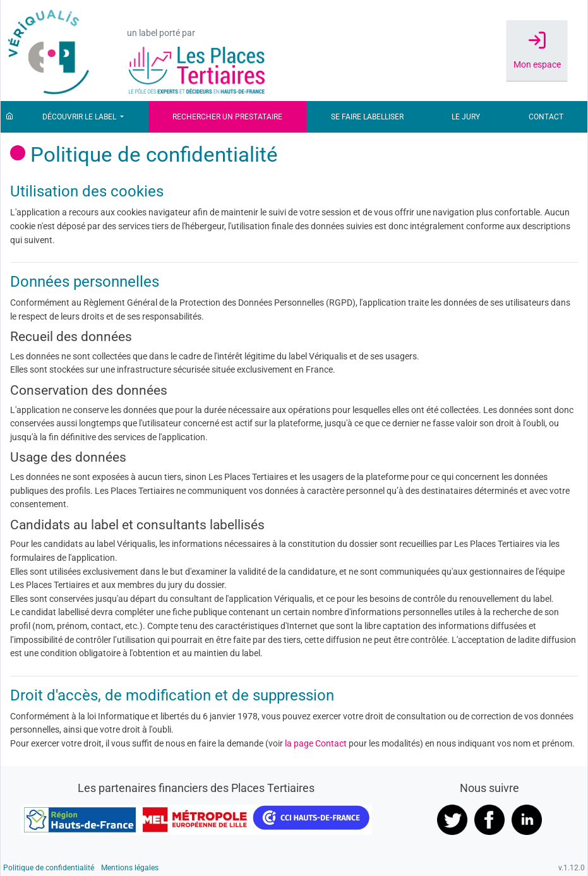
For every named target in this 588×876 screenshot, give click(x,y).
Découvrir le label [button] (80, 117)
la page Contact (316, 744)
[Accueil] (9, 117)
